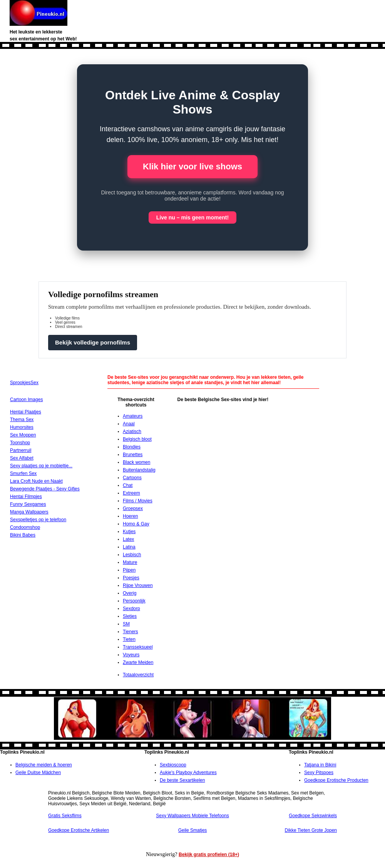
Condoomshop (25, 527)
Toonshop (20, 443)
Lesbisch (132, 555)
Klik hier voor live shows (192, 166)
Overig (130, 593)
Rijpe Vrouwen (138, 585)
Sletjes (130, 616)
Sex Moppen (23, 435)
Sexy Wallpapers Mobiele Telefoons (192, 816)
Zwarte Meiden (138, 662)
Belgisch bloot (137, 439)
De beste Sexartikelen (182, 780)
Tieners (131, 632)
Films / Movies (138, 501)
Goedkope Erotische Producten (336, 780)
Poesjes (131, 578)
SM (126, 624)
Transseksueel (138, 647)
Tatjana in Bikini (320, 765)
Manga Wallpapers (29, 512)
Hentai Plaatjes (26, 412)
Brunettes (133, 455)
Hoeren (130, 516)
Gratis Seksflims (65, 816)
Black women (136, 462)
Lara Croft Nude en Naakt (36, 481)
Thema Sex (22, 420)
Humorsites (22, 427)
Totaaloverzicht (138, 675)
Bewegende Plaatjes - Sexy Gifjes (45, 489)
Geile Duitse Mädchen (38, 773)
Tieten (129, 639)
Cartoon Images (26, 400)
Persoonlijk (134, 601)
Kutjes (129, 532)
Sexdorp (131, 609)
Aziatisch (132, 431)
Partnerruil (21, 450)
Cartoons (132, 478)
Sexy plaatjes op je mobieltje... (41, 466)
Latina (129, 547)
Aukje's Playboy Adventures (188, 773)
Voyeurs (131, 655)
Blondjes (132, 447)
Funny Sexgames (28, 504)
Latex (128, 539)
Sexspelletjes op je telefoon (38, 520)
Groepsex (133, 508)
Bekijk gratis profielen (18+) (209, 855)
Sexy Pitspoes (319, 773)
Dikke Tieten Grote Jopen (311, 830)
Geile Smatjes (193, 830)
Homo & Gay (136, 524)
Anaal (129, 424)
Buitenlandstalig (139, 470)
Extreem (131, 493)
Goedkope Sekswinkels (313, 816)
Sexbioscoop (173, 765)
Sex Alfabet (22, 458)
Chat (128, 485)
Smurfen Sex (23, 473)
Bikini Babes (23, 535)
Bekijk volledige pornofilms (93, 342)
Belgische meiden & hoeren (44, 765)
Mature (130, 562)
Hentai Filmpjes (26, 497)
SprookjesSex (24, 383)
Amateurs (133, 416)
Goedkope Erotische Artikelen (79, 830)
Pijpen (129, 570)
